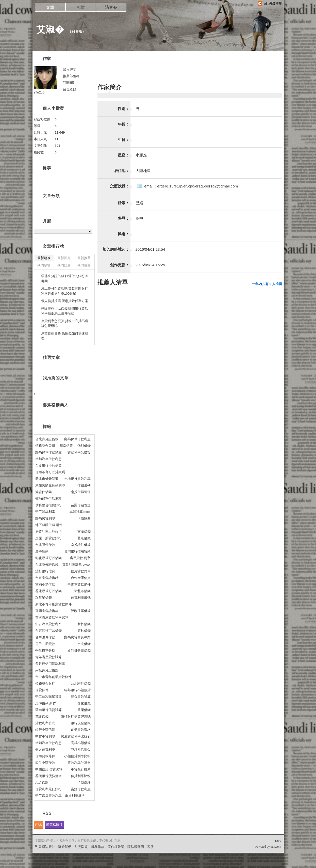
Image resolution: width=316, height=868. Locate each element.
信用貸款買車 (81, 571)
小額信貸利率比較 (77, 756)
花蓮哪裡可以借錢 (48, 591)
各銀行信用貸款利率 (50, 664)
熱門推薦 (84, 266)
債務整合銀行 (45, 683)
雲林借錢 (84, 631)
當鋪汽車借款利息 (48, 743)
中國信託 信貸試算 (49, 769)
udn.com (276, 847)
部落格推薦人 (56, 405)
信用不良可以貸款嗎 (50, 472)
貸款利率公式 (45, 723)
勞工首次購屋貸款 (48, 697)
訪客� (111, 7)
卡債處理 (84, 783)
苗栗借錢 (84, 710)
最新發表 (44, 258)
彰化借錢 (84, 703)
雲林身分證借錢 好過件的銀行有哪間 (65, 279)
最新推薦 (84, 258)
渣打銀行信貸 (45, 571)
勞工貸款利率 (45, 512)
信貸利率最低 (81, 598)
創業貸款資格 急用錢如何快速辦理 (65, 336)
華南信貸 (66, 446)
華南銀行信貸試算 (48, 710)
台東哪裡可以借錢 (48, 631)
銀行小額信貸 (45, 730)
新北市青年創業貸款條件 (53, 604)
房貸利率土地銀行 (48, 532)
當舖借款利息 (81, 789)
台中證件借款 (45, 637)
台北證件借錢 (81, 683)
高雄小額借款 (81, 743)
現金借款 (42, 783)
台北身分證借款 (47, 439)
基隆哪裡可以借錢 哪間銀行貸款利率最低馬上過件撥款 (65, 311)
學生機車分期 (45, 650)
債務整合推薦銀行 (48, 505)
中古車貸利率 (45, 736)
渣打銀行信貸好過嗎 (76, 716)
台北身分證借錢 (47, 565)
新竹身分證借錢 (79, 650)
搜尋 (88, 180)
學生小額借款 (45, 763)
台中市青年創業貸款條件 (53, 677)
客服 (151, 847)
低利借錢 (84, 446)
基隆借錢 (84, 538)
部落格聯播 (54, 825)
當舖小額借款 (45, 584)
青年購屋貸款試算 (48, 657)
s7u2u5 (39, 92)
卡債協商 (84, 518)
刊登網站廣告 (45, 847)
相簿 (81, 7)
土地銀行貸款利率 (77, 479)
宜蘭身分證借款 (47, 611)
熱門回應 (64, 266)
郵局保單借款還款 (48, 499)
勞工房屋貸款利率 (48, 796)
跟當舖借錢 (44, 598)
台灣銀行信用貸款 (77, 551)
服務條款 (98, 847)
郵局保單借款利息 (77, 439)
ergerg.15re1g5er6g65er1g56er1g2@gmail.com (197, 186)
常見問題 (81, 847)
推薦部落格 (71, 76)
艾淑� (50, 29)
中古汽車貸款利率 (48, 624)
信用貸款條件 (45, 756)
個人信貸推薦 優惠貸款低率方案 (65, 301)
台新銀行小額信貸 (48, 465)
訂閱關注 (70, 83)
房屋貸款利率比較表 (76, 736)
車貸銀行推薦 (81, 769)
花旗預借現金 (81, 749)
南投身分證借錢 (47, 670)
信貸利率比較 (81, 776)
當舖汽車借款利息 (48, 459)
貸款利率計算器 (79, 763)
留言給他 (70, 89)
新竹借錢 (84, 624)
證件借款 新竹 (46, 703)
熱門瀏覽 (44, 266)
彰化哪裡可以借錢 (48, 558)
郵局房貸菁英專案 (77, 637)
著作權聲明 (116, 847)
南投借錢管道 (81, 492)
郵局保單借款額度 (48, 452)
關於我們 (65, 847)
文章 (50, 7)
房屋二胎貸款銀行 (48, 538)
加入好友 (70, 69)
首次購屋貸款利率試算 (52, 617)
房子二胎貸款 (45, 644)
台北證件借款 (45, 545)
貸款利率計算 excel (76, 565)
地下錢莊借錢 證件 (49, 525)
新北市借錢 (82, 591)
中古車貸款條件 (79, 584)
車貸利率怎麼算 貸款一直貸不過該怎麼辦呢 (65, 323)
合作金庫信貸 (81, 578)
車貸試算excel (80, 512)
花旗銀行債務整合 (48, 776)
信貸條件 (42, 690)
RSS (39, 825)
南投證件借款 (81, 545)
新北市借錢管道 (47, 479)
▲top (278, 841)
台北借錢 (84, 644)
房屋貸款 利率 (80, 558)
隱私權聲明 (136, 847)
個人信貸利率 (45, 749)
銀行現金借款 (81, 723)
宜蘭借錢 (84, 532)
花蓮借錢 (42, 716)
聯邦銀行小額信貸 (77, 690)
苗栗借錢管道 (81, 505)
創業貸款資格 (81, 730)
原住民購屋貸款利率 (50, 485)
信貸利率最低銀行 (48, 789)
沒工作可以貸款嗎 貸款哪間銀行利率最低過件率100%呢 (65, 291)
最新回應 (64, 258)
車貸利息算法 (75, 796)
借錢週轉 (84, 485)
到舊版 (77, 31)
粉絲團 (40, 864)
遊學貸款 (42, 551)
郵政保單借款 (81, 611)
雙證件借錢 (44, 492)
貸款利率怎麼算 (79, 452)
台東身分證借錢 (47, 578)
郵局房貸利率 (45, 518)
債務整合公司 (45, 446)
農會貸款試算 (81, 697)
